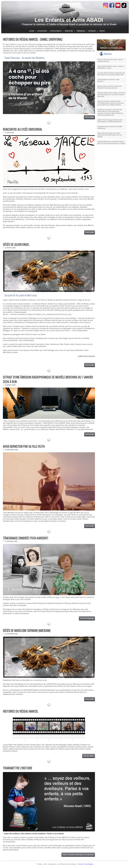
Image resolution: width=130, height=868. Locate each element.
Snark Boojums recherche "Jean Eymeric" (108, 80)
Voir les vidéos (89, 756)
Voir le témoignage (87, 618)
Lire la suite (90, 232)
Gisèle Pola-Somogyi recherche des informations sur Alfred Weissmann (110, 121)
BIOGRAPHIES (69, 31)
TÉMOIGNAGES (81, 31)
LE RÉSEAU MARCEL (56, 31)
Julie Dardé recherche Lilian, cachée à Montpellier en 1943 (111, 67)
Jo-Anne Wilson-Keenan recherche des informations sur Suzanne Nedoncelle (111, 74)
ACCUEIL (32, 31)
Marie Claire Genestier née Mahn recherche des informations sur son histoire (110, 135)
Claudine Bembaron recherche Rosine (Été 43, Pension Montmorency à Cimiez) (111, 142)
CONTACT (102, 31)
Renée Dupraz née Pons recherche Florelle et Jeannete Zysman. (110, 87)
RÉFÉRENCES (92, 31)
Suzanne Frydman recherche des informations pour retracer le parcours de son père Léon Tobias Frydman (111, 103)
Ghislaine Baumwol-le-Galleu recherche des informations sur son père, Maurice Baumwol (111, 95)
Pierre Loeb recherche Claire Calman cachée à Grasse (110, 60)
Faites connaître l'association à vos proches (78, 855)
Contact (81, 864)
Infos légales (89, 864)
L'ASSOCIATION (42, 31)
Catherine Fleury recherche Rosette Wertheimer (110, 127)
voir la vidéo (89, 117)
